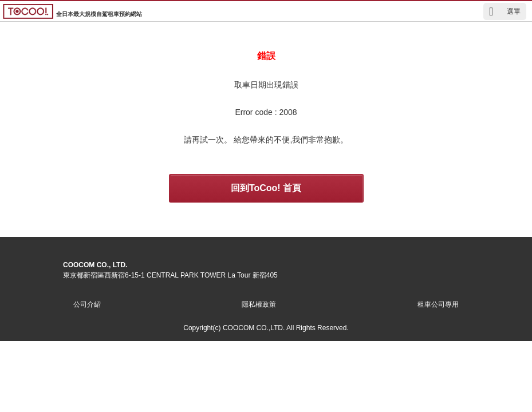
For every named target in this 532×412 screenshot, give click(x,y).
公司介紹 (87, 304)
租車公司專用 (438, 304)
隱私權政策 (259, 304)
